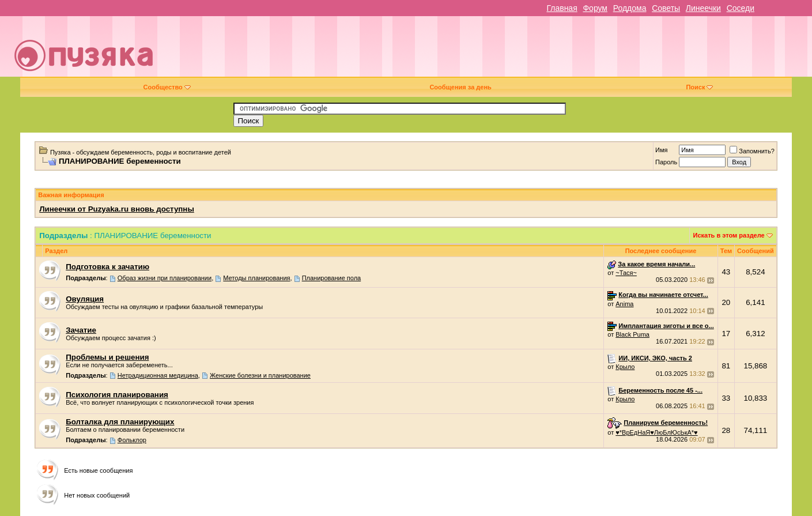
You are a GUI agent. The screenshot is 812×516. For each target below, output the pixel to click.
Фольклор (132, 440)
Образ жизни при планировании (165, 278)
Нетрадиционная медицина (158, 375)
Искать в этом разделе (729, 235)
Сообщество (167, 87)
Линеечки (703, 8)
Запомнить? (752, 151)
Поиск (699, 87)
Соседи (741, 8)
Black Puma (632, 334)
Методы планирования (256, 278)
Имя (661, 150)
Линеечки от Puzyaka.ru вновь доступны (117, 209)
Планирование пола (332, 278)
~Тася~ (626, 273)
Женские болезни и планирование (260, 375)
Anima (624, 304)
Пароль (666, 162)
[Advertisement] (487, 51)
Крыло (625, 367)
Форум (595, 8)
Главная (562, 8)
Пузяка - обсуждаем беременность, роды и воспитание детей (141, 152)
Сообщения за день (460, 87)
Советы (666, 8)
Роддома (630, 8)
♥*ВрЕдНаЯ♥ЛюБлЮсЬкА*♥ (656, 432)
